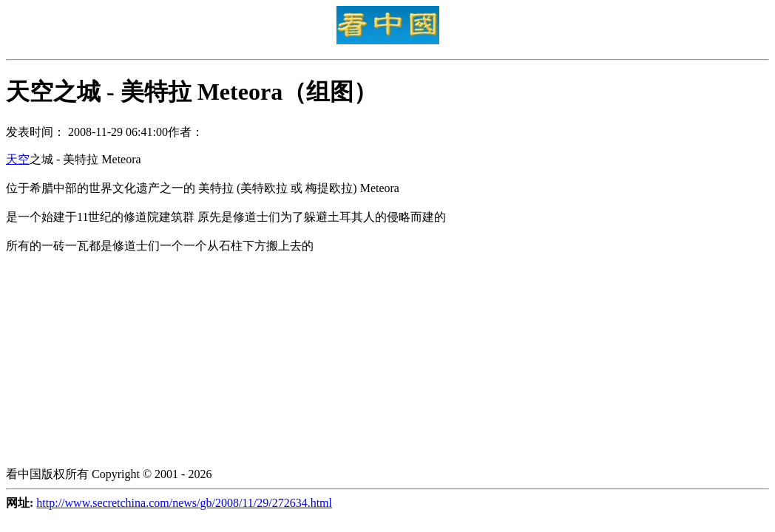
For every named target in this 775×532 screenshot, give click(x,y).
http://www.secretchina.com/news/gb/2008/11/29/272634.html (184, 503)
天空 (18, 159)
